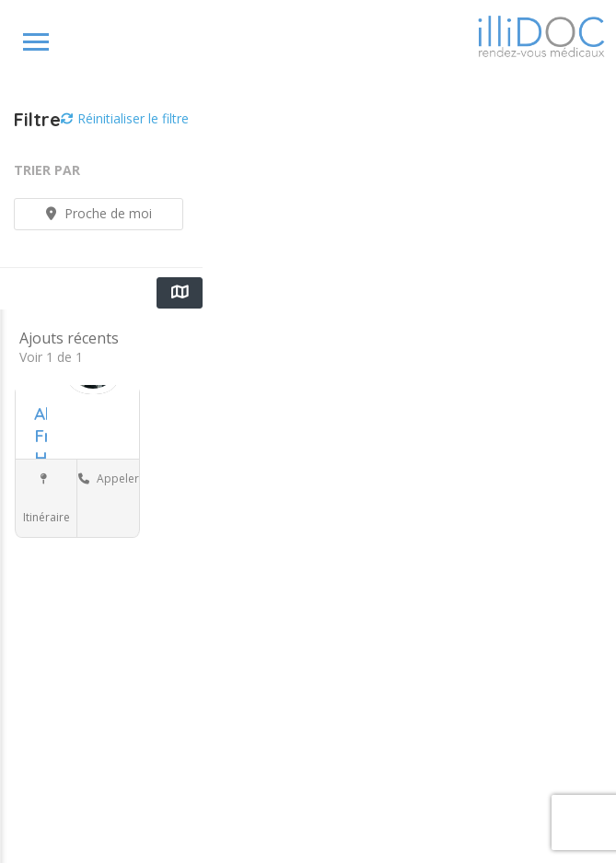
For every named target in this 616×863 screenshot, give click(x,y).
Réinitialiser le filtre (125, 118)
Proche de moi (99, 213)
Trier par (47, 170)
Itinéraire (46, 499)
